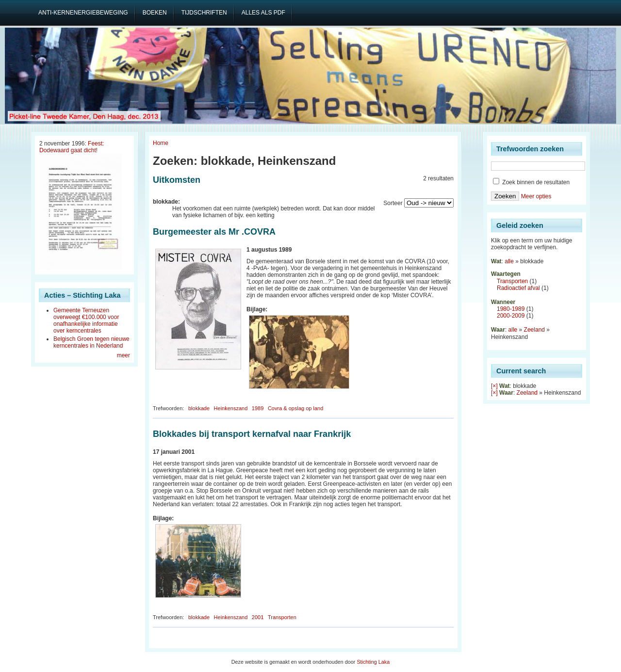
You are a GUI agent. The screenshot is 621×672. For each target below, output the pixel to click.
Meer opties (536, 196)
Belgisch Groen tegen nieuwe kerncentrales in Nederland (91, 342)
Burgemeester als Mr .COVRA (214, 232)
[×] (494, 386)
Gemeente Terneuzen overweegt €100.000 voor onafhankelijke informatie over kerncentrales (86, 320)
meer (123, 355)
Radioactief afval (518, 288)
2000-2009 (511, 316)
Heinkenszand (231, 408)
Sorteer (393, 203)
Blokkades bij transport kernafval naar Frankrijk (252, 434)
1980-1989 (511, 309)
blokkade (199, 408)
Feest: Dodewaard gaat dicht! (72, 147)
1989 (258, 408)
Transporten (282, 617)
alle (509, 261)
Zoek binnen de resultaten (531, 182)
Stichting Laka (373, 662)
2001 (258, 617)
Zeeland (534, 330)
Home (161, 143)
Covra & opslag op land (295, 408)
